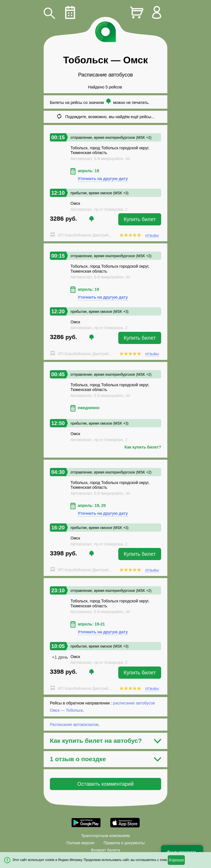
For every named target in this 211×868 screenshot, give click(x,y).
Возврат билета (105, 850)
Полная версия (80, 843)
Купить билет (140, 219)
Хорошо (176, 860)
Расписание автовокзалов (74, 724)
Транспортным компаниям (105, 836)
